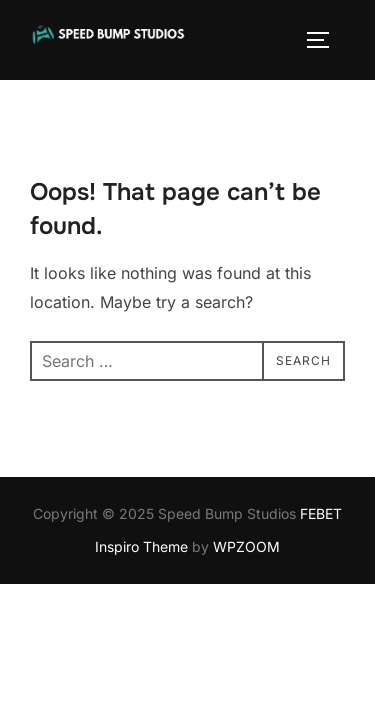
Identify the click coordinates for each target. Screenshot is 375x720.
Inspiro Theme (141, 546)
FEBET (321, 513)
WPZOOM (246, 546)
